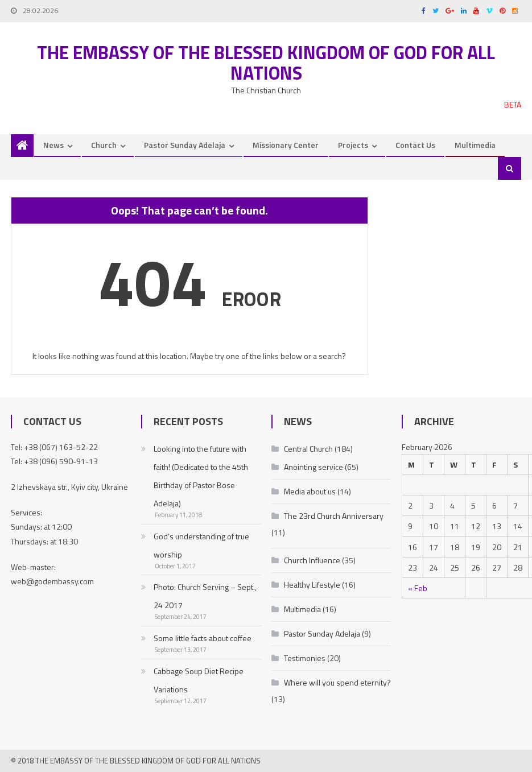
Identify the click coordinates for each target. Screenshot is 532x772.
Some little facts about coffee (203, 638)
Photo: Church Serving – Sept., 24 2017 (205, 596)
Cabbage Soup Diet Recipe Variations (199, 680)
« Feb (418, 588)
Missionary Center (286, 145)
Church (104, 145)
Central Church (308, 449)
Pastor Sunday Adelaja (185, 145)
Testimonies (305, 658)
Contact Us (415, 145)
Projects (353, 145)
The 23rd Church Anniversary (334, 516)
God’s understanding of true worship (201, 545)
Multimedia (475, 145)
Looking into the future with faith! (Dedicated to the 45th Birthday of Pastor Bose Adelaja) (201, 476)
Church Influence (312, 560)
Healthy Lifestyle (312, 585)
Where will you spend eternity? (337, 682)
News (53, 145)
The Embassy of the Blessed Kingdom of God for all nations (266, 63)
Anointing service (314, 467)
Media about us (310, 491)
